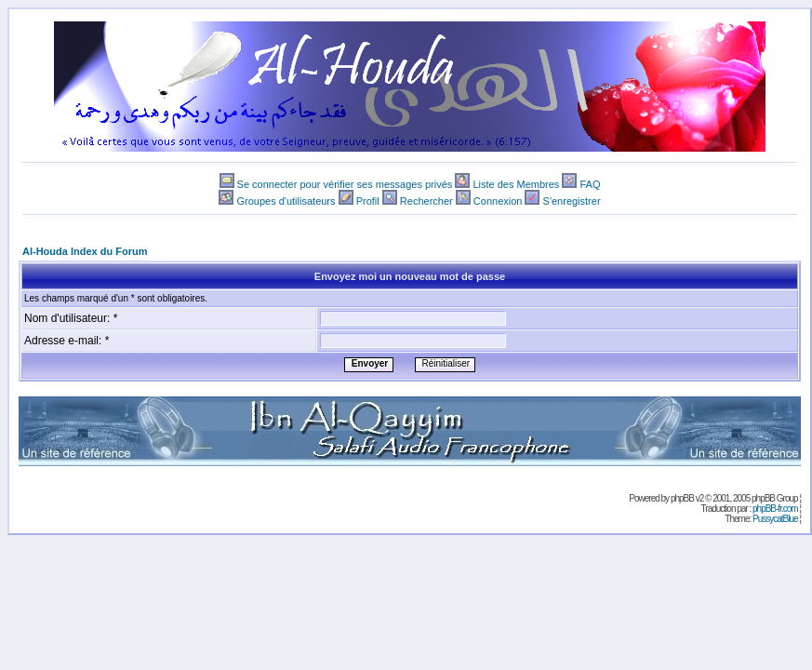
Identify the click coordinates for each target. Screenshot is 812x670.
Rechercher (426, 201)
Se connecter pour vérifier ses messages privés (345, 184)
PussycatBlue (775, 519)
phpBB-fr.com (775, 509)
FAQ (590, 184)
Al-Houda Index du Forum (85, 251)
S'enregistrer (572, 201)
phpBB (682, 498)
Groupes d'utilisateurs (286, 201)
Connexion (498, 201)
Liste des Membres (516, 184)
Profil (368, 201)
